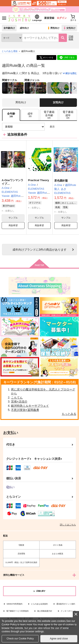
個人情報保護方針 (45, 611)
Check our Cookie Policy (20, 639)
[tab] (30, 115)
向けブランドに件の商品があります (39, 250)
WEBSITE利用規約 (15, 604)
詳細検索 (71, 38)
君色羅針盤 (61, 181)
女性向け (69, 28)
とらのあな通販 (10, 51)
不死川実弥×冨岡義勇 (25, 410)
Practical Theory (39, 180)
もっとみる (69, 414)
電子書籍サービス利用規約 (17, 611)
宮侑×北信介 (19, 402)
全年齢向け (9, 28)
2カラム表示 (67, 127)
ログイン (62, 18)
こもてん (17, 398)
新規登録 (49, 18)
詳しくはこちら (68, 525)
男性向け (53, 28)
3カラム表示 (59, 127)
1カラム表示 (74, 127)
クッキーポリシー (68, 611)
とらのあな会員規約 (39, 604)
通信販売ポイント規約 (66, 604)
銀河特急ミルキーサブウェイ (30, 406)
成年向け (24, 28)
